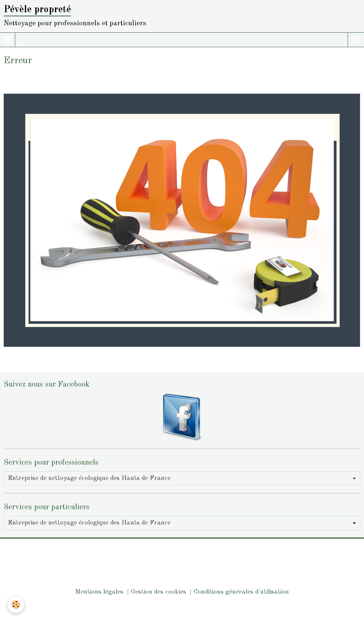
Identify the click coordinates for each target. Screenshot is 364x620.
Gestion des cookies (158, 592)
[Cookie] (16, 605)
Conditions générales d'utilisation (241, 592)
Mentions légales (99, 592)
